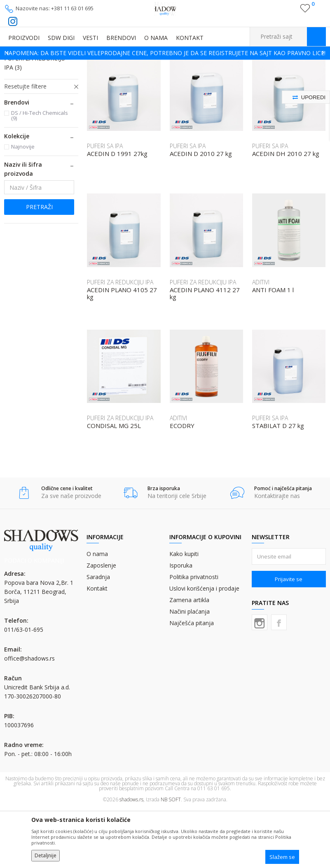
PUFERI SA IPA (28, 108)
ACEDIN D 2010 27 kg (201, 213)
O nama (97, 613)
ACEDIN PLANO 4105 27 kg (122, 353)
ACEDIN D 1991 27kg (117, 213)
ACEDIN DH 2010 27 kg (286, 213)
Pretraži (39, 266)
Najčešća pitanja (192, 683)
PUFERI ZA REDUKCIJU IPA (35, 122)
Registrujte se (288, 12)
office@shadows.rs (29, 718)
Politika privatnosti (194, 636)
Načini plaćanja (190, 671)
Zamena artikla (189, 660)
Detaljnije (46, 855)
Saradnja (98, 636)
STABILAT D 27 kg (278, 485)
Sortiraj (259, 77)
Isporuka (181, 625)
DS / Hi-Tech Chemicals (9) (40, 175)
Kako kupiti (184, 613)
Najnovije (23, 206)
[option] (165, 53)
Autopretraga (222, 77)
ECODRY (182, 485)
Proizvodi (45, 65)
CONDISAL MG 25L (114, 485)
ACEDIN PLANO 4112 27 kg (205, 353)
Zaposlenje (101, 625)
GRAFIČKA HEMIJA (82, 65)
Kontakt (97, 648)
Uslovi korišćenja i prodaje (204, 648)
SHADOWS (16, 65)
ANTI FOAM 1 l (273, 350)
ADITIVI (19, 98)
